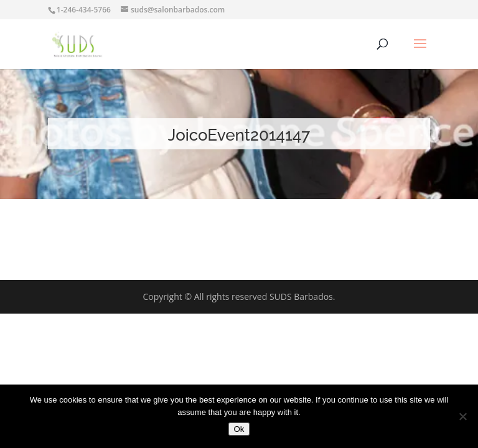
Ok (239, 429)
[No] (462, 416)
